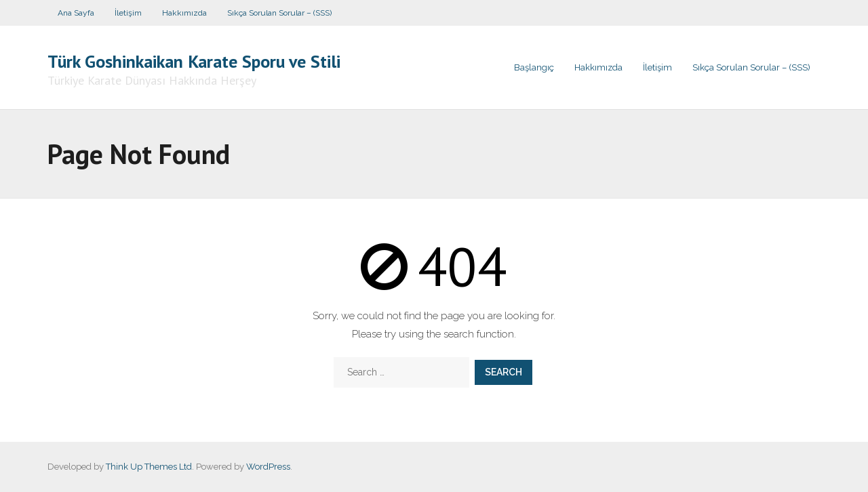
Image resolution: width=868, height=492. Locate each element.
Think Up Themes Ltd (149, 467)
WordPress (268, 467)
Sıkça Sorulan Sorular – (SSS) (279, 13)
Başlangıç (534, 67)
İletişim (128, 13)
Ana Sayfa (76, 13)
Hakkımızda (184, 13)
